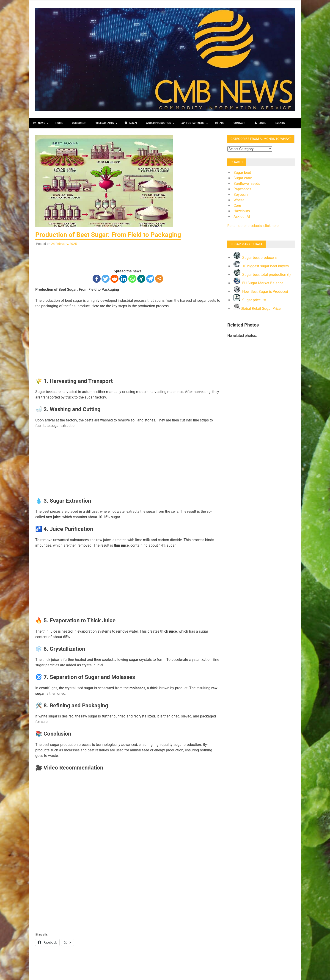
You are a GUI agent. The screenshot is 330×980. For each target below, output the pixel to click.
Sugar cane (243, 178)
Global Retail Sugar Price (257, 309)
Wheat (239, 200)
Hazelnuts (242, 211)
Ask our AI (242, 217)
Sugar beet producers (255, 258)
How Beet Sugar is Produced (261, 292)
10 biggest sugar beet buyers (261, 266)
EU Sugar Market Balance (258, 283)
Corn (237, 206)
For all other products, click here (253, 226)
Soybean (241, 195)
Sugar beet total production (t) (262, 275)
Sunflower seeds (247, 184)
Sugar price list (250, 300)
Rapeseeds (242, 189)
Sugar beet (242, 173)
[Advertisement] (128, 257)
